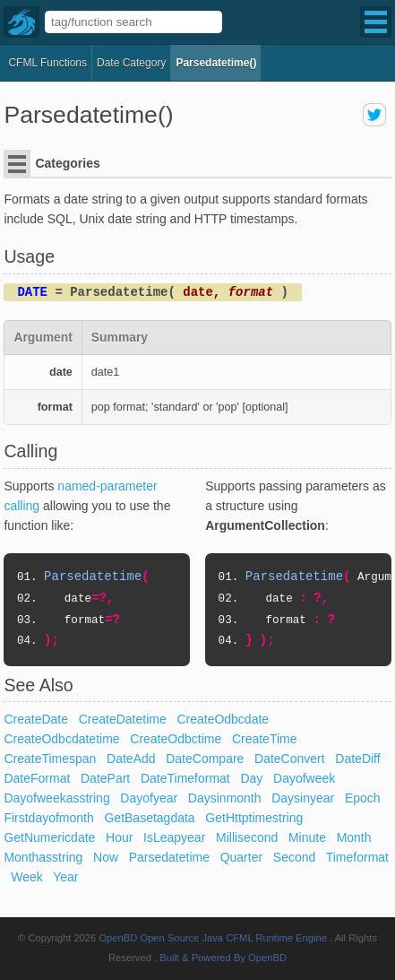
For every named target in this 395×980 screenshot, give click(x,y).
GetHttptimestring (254, 818)
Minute (307, 837)
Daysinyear (303, 798)
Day (251, 778)
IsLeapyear (174, 837)
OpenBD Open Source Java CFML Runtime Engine (213, 938)
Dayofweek (304, 778)
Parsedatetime (169, 857)
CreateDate (36, 719)
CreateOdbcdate (223, 719)
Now (106, 857)
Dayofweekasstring (56, 798)
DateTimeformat (185, 778)
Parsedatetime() (216, 63)
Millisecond (247, 837)
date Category (131, 63)
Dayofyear (149, 798)
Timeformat (357, 857)
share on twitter (374, 115)
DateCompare (205, 759)
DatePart (105, 778)
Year (65, 877)
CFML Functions (47, 63)
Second (294, 857)
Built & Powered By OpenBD (223, 958)
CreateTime (265, 739)
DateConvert (290, 759)
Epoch (363, 798)
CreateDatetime (123, 719)
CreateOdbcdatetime (61, 739)
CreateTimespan (50, 759)
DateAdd (131, 759)
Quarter (241, 857)
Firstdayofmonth (48, 818)
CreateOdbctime (176, 739)
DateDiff (357, 759)
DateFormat (37, 778)
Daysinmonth (225, 798)
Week (27, 877)
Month (354, 837)
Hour (119, 837)
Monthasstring (43, 857)
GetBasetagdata (149, 818)
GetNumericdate (49, 837)
